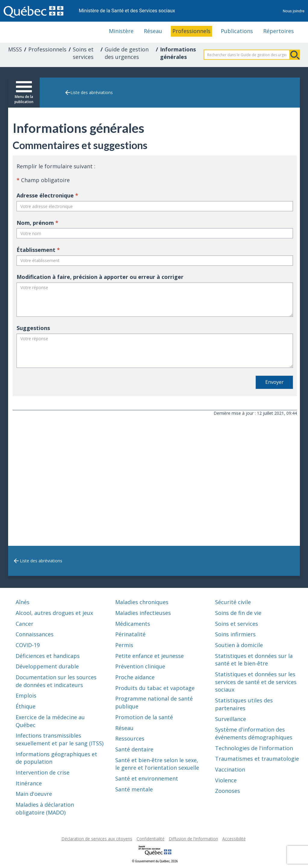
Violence (226, 780)
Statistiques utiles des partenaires (244, 704)
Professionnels (191, 31)
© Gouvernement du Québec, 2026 (155, 861)
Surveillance (231, 719)
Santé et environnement (147, 778)
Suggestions (33, 328)
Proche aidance (135, 677)
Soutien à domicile (239, 645)
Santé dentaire (134, 749)
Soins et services (83, 53)
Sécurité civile (233, 602)
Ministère (121, 31)
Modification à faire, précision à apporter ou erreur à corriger (100, 277)
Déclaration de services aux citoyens (97, 839)
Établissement (38, 250)
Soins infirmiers (235, 634)
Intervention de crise (43, 772)
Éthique (26, 706)
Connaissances (35, 634)
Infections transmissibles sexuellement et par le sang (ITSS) (60, 739)
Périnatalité (130, 634)
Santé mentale (134, 789)
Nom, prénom (37, 223)
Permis (124, 645)
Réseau (153, 31)
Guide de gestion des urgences (127, 53)
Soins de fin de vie (238, 613)
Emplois (26, 695)
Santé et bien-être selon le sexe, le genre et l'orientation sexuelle (157, 764)
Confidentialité (151, 839)
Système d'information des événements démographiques (254, 733)
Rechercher (295, 55)
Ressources (130, 738)
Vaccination (230, 769)
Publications (237, 31)
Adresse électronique (47, 195)
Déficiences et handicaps (48, 656)
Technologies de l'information (254, 748)
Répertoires (279, 31)
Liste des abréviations (92, 92)
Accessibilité (234, 839)
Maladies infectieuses (143, 613)
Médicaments (133, 624)
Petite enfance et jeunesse (149, 656)
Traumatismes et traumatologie (257, 759)
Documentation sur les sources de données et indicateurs (56, 681)
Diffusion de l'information (193, 839)
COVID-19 (28, 645)
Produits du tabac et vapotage (155, 688)
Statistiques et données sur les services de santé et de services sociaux (256, 682)
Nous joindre (294, 11)
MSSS (15, 49)
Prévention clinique (140, 666)
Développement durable (47, 666)
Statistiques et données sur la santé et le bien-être (254, 660)
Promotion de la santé (144, 717)
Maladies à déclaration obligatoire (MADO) (45, 808)
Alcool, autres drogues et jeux (54, 613)
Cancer (25, 624)
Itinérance (29, 783)
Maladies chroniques (142, 602)
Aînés (23, 602)
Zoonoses (228, 791)
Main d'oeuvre (34, 794)
